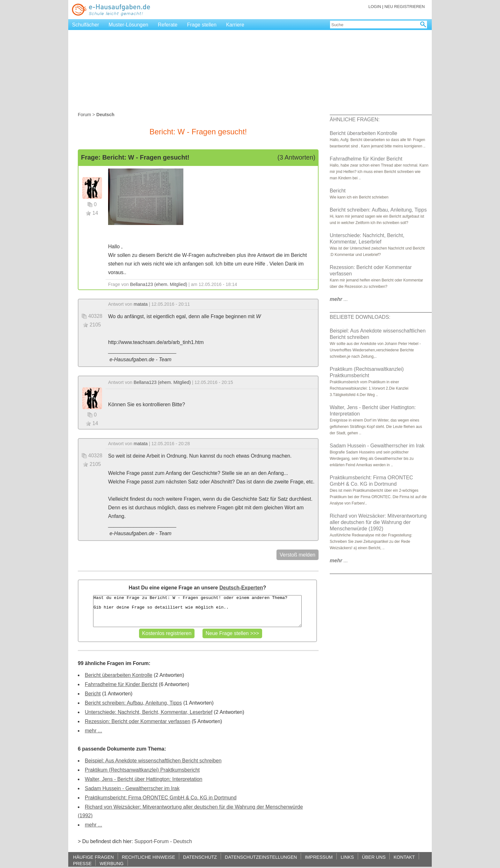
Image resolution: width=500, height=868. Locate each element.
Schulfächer (86, 25)
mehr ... (93, 731)
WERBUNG (111, 863)
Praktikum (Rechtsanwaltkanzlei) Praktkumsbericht (142, 770)
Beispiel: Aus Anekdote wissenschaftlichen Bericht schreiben (153, 761)
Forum (85, 115)
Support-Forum (151, 841)
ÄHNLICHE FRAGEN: (355, 120)
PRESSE (82, 863)
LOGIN (375, 7)
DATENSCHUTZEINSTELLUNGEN (261, 857)
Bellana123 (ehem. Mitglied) (159, 284)
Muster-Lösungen (129, 25)
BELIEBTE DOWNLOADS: (360, 317)
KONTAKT (404, 857)
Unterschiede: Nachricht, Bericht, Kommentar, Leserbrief (149, 712)
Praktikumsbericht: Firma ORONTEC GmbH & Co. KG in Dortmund (161, 798)
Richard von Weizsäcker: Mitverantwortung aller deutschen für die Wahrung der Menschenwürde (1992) (378, 522)
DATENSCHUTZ (200, 857)
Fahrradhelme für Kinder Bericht (121, 684)
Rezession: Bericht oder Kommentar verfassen (138, 721)
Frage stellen (202, 25)
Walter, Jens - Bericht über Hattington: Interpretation (143, 779)
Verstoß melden (298, 555)
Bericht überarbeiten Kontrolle (119, 675)
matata (141, 304)
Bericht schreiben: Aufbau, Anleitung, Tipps (133, 703)
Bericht (93, 694)
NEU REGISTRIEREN (404, 7)
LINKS (347, 857)
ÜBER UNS (374, 857)
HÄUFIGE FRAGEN (93, 857)
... (339, 299)
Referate (168, 25)
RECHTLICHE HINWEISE (148, 857)
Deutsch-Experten (241, 588)
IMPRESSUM (319, 857)
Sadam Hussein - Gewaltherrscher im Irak (132, 788)
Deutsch (183, 841)
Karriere (235, 25)
